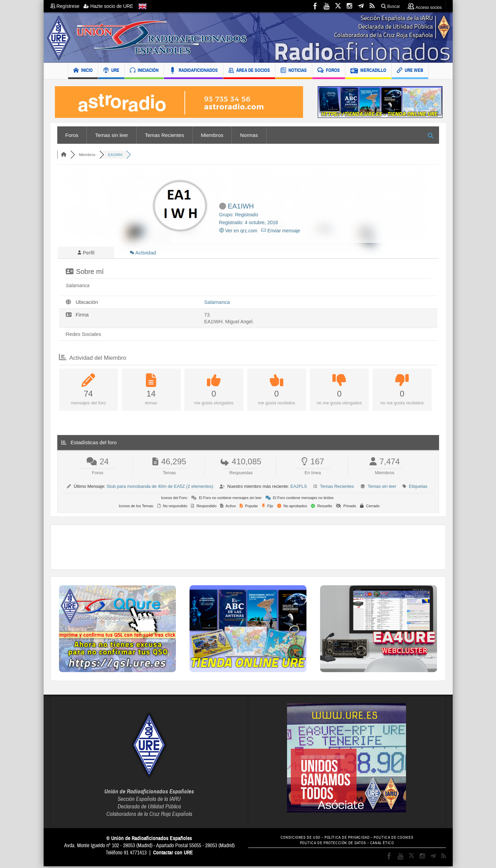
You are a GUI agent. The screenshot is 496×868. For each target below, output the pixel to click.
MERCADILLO (368, 71)
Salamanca (217, 304)
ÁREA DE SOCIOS (249, 71)
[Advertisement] (248, 549)
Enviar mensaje (281, 231)
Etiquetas (418, 488)
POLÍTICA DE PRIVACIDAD (347, 839)
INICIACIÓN (144, 71)
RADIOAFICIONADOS (193, 71)
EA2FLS (299, 488)
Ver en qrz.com (238, 231)
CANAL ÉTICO (386, 845)
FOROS (329, 71)
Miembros (212, 135)
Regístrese (67, 6)
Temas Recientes (164, 135)
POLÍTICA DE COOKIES (399, 839)
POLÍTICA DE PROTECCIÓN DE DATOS (332, 845)
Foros (72, 135)
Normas (249, 135)
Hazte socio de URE (108, 6)
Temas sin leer (112, 135)
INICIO (83, 71)
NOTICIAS (294, 71)
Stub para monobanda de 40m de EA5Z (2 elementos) (160, 488)
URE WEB (410, 71)
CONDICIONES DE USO (295, 839)
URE (111, 71)
